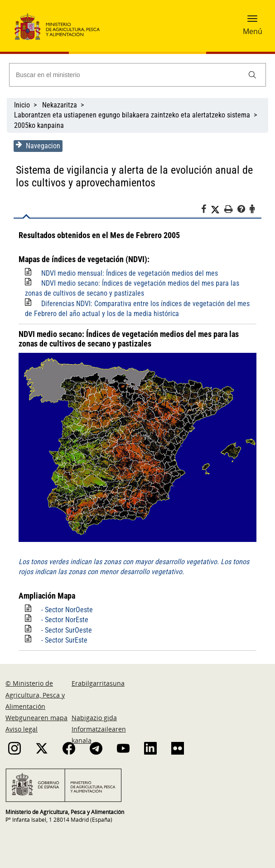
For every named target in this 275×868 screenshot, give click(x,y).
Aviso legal (22, 729)
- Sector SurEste (64, 640)
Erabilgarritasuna (98, 683)
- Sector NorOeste (67, 610)
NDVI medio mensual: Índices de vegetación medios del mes (130, 273)
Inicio (22, 105)
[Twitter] (217, 210)
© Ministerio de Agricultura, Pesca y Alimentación (35, 695)
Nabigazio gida (94, 718)
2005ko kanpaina (39, 125)
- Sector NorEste (65, 620)
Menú (253, 31)
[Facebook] (206, 210)
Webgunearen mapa (36, 718)
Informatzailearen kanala (99, 735)
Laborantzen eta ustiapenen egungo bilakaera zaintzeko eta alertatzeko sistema (132, 115)
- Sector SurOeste (67, 630)
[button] (252, 21)
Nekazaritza (60, 105)
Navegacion (38, 146)
